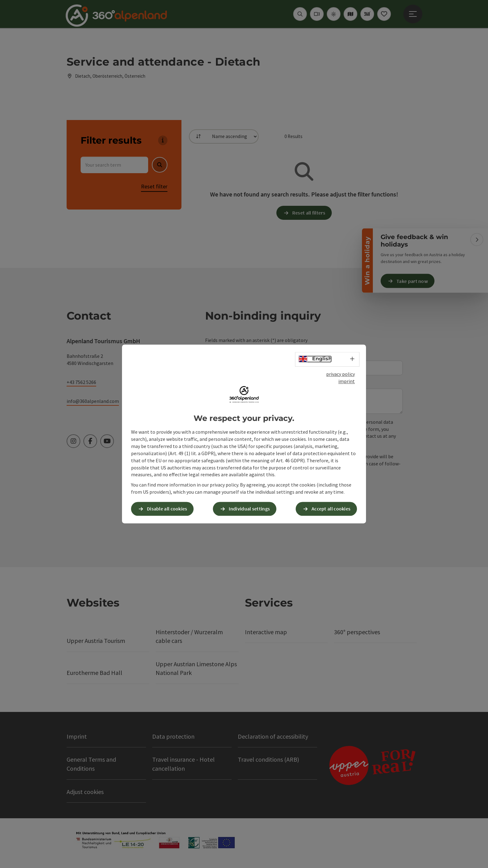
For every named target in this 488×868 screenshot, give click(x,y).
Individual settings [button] (249, 509)
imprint (347, 381)
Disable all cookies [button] (167, 509)
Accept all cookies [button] (331, 509)
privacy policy (340, 374)
